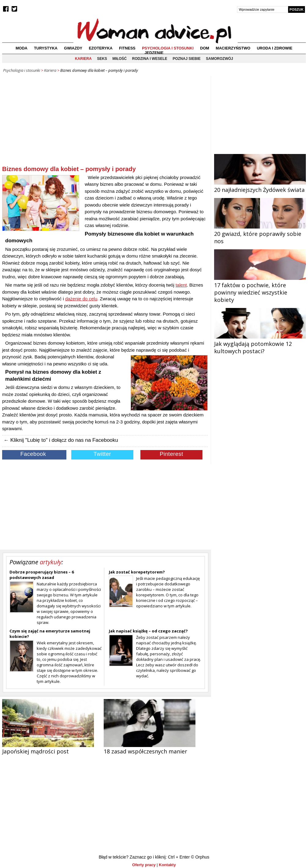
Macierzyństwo (233, 48)
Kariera (83, 59)
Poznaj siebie (186, 59)
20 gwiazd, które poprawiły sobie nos (260, 234)
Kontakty (167, 865)
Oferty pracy (144, 865)
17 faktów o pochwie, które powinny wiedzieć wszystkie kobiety (260, 289)
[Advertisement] (105, 122)
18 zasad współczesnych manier (145, 751)
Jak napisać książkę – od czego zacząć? (148, 631)
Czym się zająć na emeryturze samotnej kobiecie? (50, 634)
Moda (22, 48)
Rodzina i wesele (150, 59)
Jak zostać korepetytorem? (137, 572)
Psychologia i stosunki (168, 48)
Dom (205, 48)
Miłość (120, 59)
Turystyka (46, 48)
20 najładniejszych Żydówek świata (260, 186)
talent (181, 285)
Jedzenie (154, 53)
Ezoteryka (101, 48)
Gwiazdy (73, 48)
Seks (102, 59)
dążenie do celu (81, 299)
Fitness (127, 48)
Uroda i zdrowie (275, 48)
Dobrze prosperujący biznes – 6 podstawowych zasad (42, 575)
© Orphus (200, 857)
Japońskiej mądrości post (35, 751)
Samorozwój (219, 59)
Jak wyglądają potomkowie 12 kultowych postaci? (260, 344)
